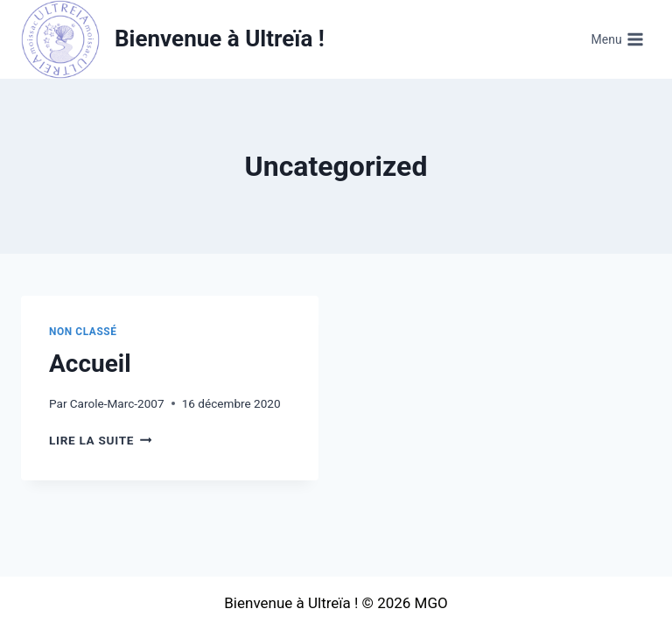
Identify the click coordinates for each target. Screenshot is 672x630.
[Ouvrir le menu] (617, 39)
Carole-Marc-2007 (117, 403)
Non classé (83, 332)
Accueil (90, 364)
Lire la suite (100, 440)
